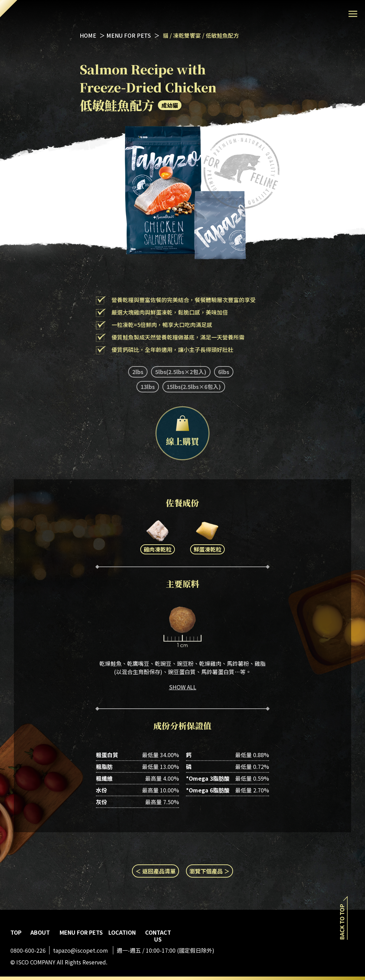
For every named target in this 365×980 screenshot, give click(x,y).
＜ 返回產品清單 (155, 871)
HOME (88, 35)
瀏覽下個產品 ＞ (210, 871)
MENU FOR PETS (129, 35)
